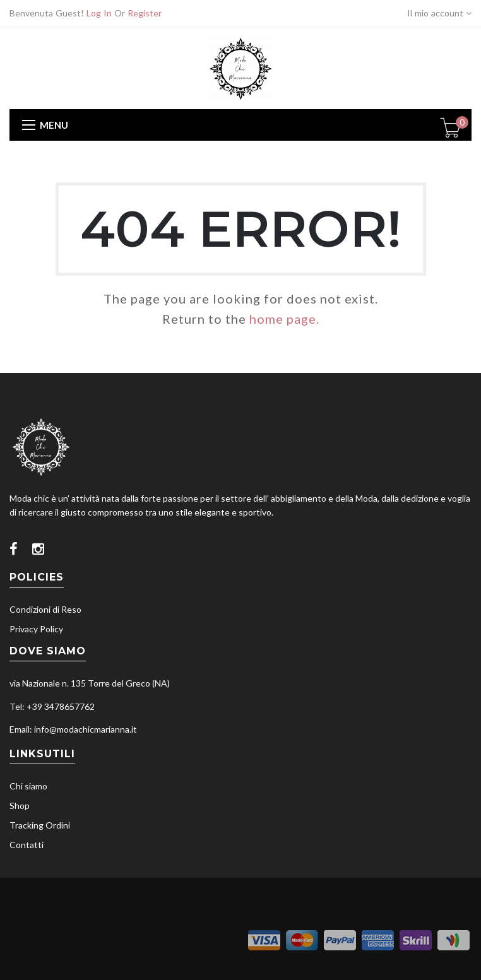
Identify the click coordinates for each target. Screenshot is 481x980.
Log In (99, 13)
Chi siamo (28, 786)
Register (145, 13)
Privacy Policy (36, 629)
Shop (20, 806)
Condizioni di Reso (45, 609)
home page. (284, 319)
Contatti (27, 845)
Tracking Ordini (40, 825)
